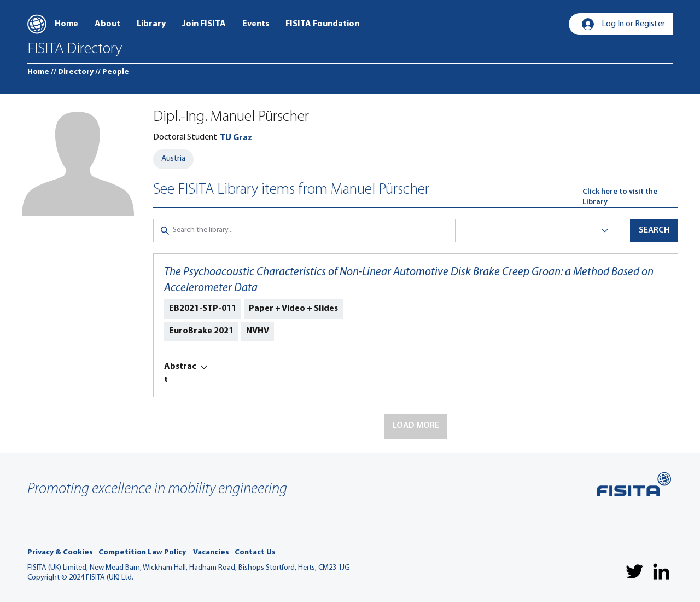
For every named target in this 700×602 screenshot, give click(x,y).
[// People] (112, 72)
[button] (416, 426)
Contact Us (255, 552)
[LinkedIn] (661, 571)
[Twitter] (634, 571)
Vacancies (211, 552)
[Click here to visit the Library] (630, 197)
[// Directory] (72, 72)
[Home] (38, 72)
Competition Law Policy (143, 552)
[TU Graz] (236, 138)
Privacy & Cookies (60, 552)
